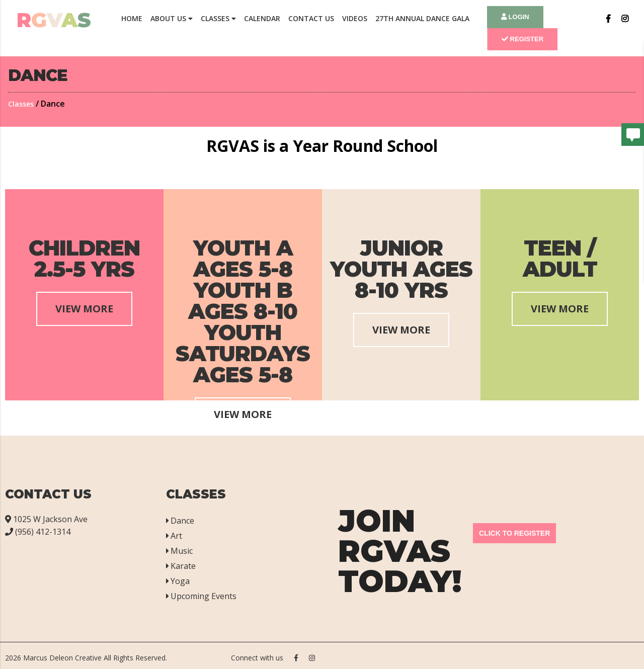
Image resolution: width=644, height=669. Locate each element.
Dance (180, 521)
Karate (181, 566)
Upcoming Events (201, 596)
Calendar (262, 18)
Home (132, 18)
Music (179, 551)
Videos (355, 18)
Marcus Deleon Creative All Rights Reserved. (95, 658)
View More (84, 309)
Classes (218, 18)
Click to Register (514, 533)
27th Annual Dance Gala (422, 18)
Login (515, 17)
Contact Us (311, 18)
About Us (172, 18)
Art (174, 536)
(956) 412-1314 (38, 532)
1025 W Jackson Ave (46, 519)
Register (522, 39)
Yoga (178, 581)
